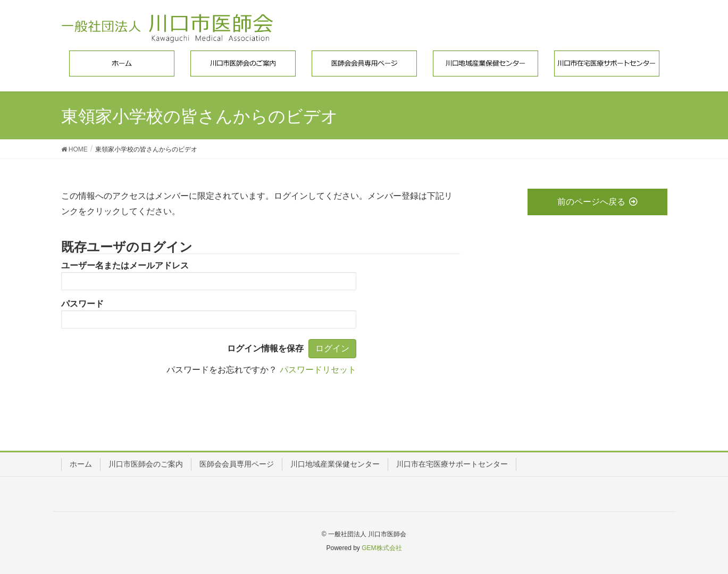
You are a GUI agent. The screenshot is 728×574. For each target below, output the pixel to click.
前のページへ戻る (597, 202)
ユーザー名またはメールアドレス (125, 265)
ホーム (81, 464)
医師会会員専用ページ (237, 464)
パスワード (82, 304)
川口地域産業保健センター (335, 464)
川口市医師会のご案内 (146, 464)
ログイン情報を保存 (265, 348)
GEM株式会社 (382, 548)
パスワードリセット (318, 370)
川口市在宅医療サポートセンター (452, 464)
